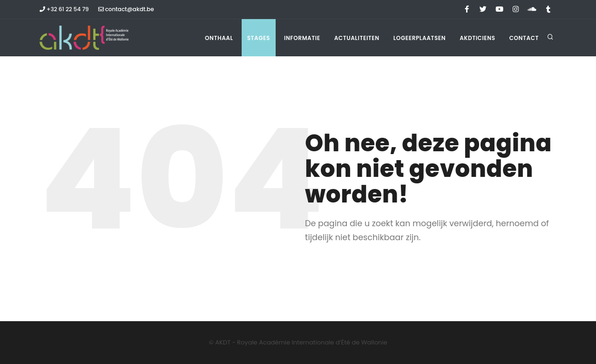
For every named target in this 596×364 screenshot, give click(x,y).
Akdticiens (477, 38)
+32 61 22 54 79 (64, 9)
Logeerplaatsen (420, 38)
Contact (524, 38)
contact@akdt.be (126, 9)
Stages (259, 38)
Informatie (302, 38)
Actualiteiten (357, 38)
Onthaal (219, 38)
